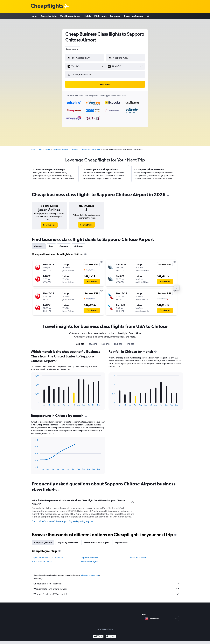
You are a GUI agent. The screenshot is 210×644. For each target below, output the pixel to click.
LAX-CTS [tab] (106, 344)
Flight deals (100, 16)
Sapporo (75, 149)
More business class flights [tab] (96, 543)
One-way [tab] (64, 246)
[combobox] (72, 49)
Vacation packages (70, 16)
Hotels (87, 16)
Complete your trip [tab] (43, 543)
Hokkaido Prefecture (61, 149)
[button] (83, 66)
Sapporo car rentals (90, 557)
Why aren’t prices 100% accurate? (106, 594)
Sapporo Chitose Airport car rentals (48, 557)
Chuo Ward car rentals (42, 561)
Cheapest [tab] (39, 246)
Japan (48, 149)
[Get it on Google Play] (98, 637)
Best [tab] (51, 246)
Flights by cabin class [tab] (68, 543)
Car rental (115, 16)
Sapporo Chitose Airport (91, 149)
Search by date (49, 16)
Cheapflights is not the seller (106, 584)
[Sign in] (148, 16)
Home (34, 16)
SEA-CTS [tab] (93, 344)
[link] (49, 225)
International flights (90, 561)
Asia (40, 149)
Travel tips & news (133, 16)
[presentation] (168, 195)
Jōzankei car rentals (138, 557)
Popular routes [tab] (122, 543)
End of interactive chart (33, 404)
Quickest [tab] (79, 246)
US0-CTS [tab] (80, 344)
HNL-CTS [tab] (118, 344)
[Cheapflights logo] (47, 6)
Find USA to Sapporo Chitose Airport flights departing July (63, 521)
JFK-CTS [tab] (131, 344)
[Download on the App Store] (111, 637)
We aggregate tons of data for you (106, 589)
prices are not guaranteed (90, 575)
